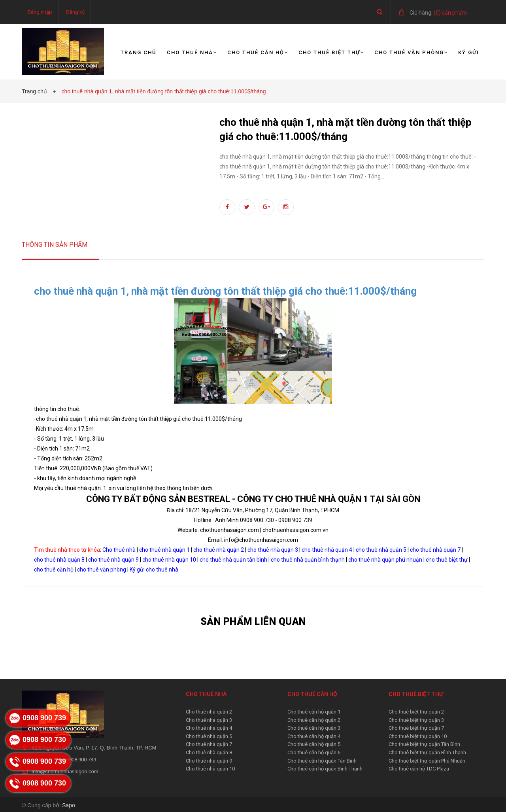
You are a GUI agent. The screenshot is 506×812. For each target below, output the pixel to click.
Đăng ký (75, 12)
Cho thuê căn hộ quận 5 (314, 744)
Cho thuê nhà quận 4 (209, 728)
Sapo (69, 805)
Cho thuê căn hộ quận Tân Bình (322, 761)
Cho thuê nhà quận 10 (210, 769)
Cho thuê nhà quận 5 (209, 736)
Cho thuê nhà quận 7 (209, 744)
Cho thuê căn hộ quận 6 (314, 752)
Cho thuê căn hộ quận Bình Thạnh (325, 769)
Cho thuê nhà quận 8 (209, 752)
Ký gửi (469, 52)
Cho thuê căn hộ (258, 52)
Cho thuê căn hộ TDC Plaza (419, 769)
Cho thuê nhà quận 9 (209, 761)
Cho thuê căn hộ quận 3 (314, 728)
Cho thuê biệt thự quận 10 (418, 736)
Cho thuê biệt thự (331, 52)
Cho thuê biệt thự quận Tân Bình (424, 744)
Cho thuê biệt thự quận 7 (416, 728)
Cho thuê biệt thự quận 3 (416, 720)
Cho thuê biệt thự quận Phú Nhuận (427, 761)
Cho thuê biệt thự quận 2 (416, 712)
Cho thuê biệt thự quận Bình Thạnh (427, 752)
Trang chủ (139, 52)
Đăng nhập (40, 12)
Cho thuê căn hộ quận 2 (314, 720)
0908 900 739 (81, 760)
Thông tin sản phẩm (55, 245)
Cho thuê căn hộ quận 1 (314, 712)
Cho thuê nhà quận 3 (209, 720)
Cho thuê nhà (192, 52)
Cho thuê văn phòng (411, 52)
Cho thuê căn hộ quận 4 (314, 736)
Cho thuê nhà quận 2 (209, 712)
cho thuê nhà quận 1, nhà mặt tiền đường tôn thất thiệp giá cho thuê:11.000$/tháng (225, 291)
